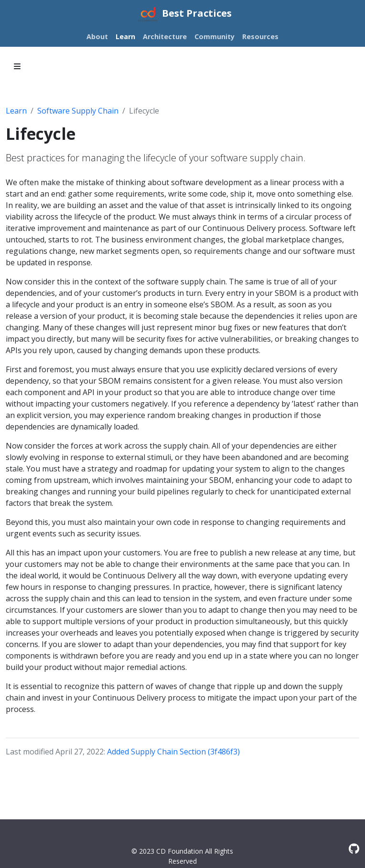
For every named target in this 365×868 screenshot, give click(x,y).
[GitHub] (354, 849)
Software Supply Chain (78, 111)
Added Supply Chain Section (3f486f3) (173, 752)
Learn (16, 111)
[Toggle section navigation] (17, 66)
